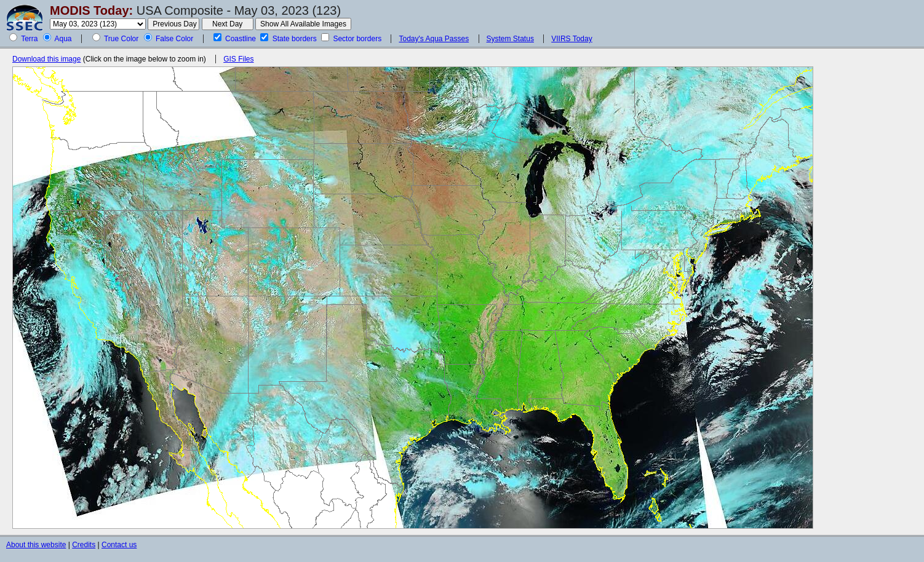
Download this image (46, 59)
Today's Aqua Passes (434, 39)
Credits (84, 545)
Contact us (119, 545)
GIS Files (238, 59)
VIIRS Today (572, 39)
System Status (510, 39)
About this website (36, 545)
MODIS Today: (91, 10)
